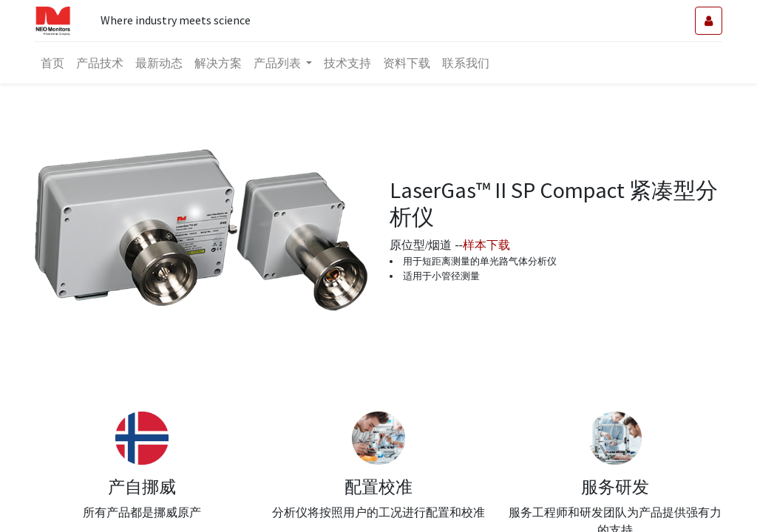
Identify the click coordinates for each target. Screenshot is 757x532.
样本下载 (486, 245)
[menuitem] (52, 63)
